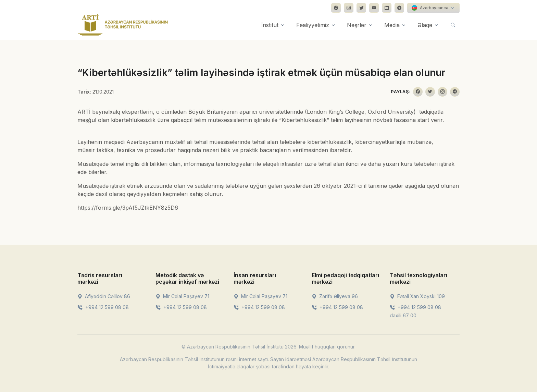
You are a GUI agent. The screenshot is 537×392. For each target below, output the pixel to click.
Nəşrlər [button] (357, 25)
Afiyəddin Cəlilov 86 (104, 296)
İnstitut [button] (270, 25)
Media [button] (392, 25)
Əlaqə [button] (425, 25)
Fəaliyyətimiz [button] (313, 25)
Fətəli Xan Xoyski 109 (417, 296)
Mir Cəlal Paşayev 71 (182, 296)
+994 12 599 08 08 (103, 307)
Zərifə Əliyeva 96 (335, 296)
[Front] (123, 25)
